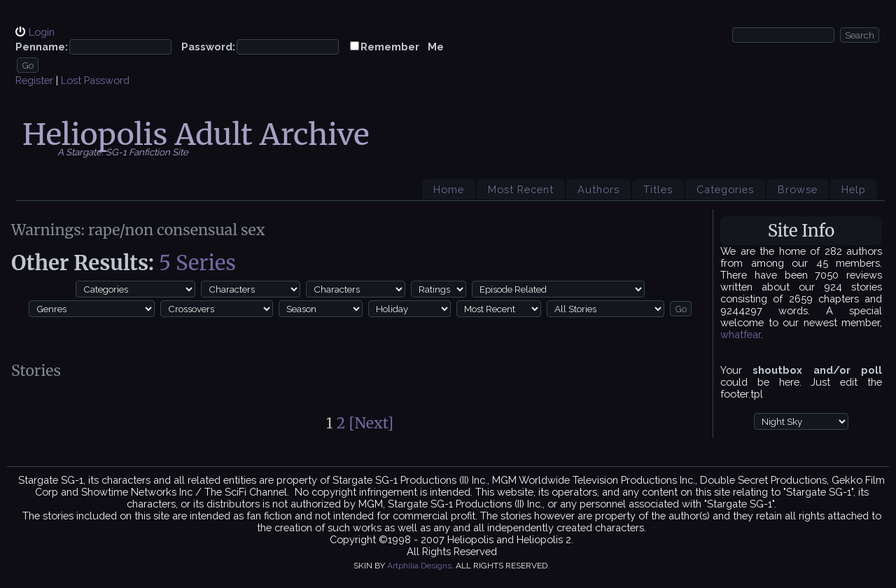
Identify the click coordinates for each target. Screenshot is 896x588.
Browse (798, 189)
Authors (598, 189)
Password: (208, 47)
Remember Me (402, 47)
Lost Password (95, 80)
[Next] (371, 423)
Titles (658, 189)
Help (854, 189)
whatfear (741, 334)
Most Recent (521, 189)
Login (42, 32)
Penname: (42, 47)
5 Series (197, 263)
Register (34, 80)
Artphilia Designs (419, 566)
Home (449, 189)
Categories (725, 189)
